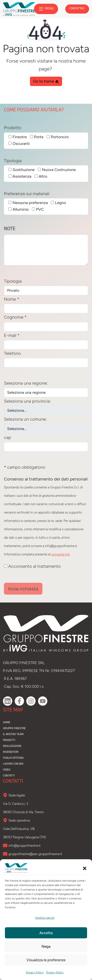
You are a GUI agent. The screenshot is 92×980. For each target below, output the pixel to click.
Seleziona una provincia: (27, 401)
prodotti (9, 740)
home (7, 723)
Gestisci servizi (45, 918)
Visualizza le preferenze (46, 960)
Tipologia (13, 161)
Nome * (12, 299)
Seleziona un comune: (25, 419)
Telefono (12, 353)
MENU (46, 9)
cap (7, 437)
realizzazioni (12, 746)
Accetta (46, 933)
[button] (85, 868)
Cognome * (15, 317)
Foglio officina (13, 758)
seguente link (61, 554)
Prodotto (13, 128)
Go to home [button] (46, 81)
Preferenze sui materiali (27, 194)
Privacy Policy (35, 972)
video (7, 770)
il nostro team (13, 735)
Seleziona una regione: (26, 383)
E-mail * (12, 335)
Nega (46, 946)
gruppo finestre (14, 729)
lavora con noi (13, 764)
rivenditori (11, 752)
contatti (9, 776)
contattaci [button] (77, 9)
